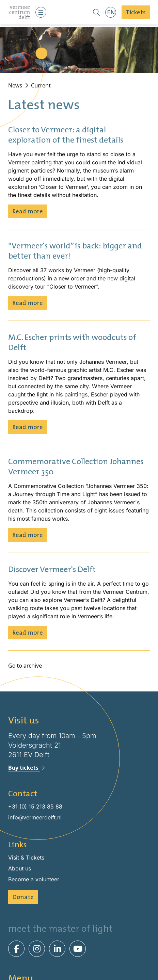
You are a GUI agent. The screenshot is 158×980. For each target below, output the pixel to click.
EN (111, 12)
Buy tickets (26, 768)
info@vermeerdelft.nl (35, 817)
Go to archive (25, 666)
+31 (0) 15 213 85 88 (35, 806)
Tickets (136, 12)
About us (20, 868)
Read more (28, 211)
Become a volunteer (34, 879)
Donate (23, 897)
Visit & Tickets (26, 857)
